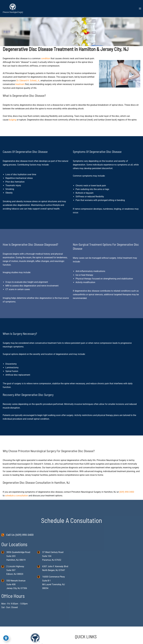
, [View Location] (15, 570)
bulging (13, 120)
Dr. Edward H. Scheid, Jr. (28, 81)
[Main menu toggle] (140, 9)
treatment (20, 84)
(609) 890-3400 (127, 492)
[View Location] (4, 552)
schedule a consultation (17, 496)
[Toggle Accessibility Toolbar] (6, 638)
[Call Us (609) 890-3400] (17, 535)
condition (46, 58)
